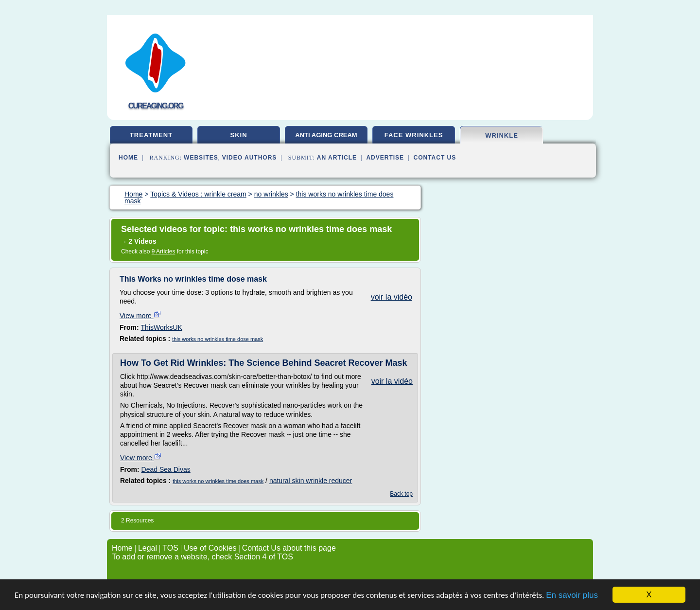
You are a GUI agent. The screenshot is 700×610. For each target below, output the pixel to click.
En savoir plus (572, 595)
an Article (337, 158)
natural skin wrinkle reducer (311, 481)
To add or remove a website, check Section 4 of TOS (202, 557)
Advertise (385, 158)
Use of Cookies (210, 548)
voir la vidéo (392, 297)
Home (128, 158)
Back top (401, 494)
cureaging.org (156, 106)
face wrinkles (414, 135)
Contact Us (435, 158)
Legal (148, 548)
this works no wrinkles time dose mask (218, 339)
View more (140, 316)
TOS (170, 548)
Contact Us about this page (289, 548)
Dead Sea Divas (166, 469)
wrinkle (502, 135)
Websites (201, 158)
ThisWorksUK (162, 327)
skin (238, 135)
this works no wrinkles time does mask (218, 481)
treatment (151, 135)
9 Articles (164, 251)
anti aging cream (326, 135)
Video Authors (250, 158)
